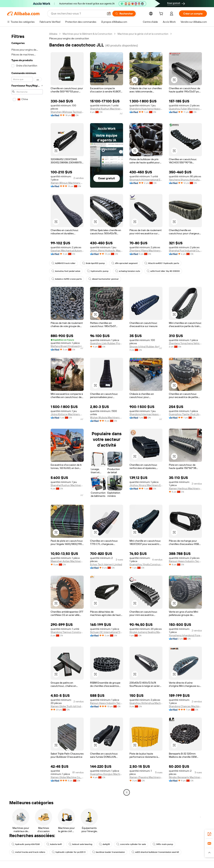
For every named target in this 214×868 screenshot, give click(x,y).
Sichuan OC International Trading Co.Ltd (107, 632)
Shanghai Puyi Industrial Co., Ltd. (185, 251)
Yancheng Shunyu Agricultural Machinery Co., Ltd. (185, 180)
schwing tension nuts (128, 271)
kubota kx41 (54, 844)
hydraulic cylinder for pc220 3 (69, 852)
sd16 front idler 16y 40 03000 (163, 271)
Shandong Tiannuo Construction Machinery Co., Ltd (67, 632)
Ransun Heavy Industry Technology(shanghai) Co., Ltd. (185, 561)
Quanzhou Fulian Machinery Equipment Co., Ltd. (185, 109)
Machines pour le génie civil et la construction (143, 34)
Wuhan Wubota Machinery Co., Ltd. (107, 417)
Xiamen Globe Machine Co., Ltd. (67, 777)
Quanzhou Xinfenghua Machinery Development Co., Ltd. (146, 703)
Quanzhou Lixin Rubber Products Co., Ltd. (107, 343)
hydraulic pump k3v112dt (26, 844)
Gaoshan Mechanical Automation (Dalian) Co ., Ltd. (67, 251)
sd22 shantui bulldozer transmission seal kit (155, 852)
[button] (109, 14)
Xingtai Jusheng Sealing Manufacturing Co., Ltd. (146, 632)
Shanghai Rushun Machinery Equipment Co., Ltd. (107, 109)
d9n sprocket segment (125, 263)
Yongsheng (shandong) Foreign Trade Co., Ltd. (185, 635)
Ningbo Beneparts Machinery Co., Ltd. (185, 777)
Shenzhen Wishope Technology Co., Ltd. (67, 112)
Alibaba (53, 34)
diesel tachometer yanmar (104, 279)
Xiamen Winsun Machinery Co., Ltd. (67, 183)
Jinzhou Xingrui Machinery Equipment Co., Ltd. (146, 485)
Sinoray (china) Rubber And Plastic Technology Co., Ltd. (146, 347)
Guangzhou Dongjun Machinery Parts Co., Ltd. (107, 774)
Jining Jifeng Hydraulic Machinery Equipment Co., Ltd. (107, 251)
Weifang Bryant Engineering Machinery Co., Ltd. (67, 346)
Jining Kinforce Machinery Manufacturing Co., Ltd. (67, 414)
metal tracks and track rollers (28, 852)
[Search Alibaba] (77, 14)
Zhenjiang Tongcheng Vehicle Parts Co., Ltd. (185, 343)
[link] (209, 834)
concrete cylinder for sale (131, 844)
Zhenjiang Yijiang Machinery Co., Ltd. (146, 251)
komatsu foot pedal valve (66, 271)
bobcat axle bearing (80, 844)
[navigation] (27, 414)
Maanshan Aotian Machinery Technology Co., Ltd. (67, 561)
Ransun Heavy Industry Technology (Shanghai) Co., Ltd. (107, 703)
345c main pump (163, 844)
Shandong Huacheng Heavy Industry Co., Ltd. (146, 109)
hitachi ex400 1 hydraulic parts (162, 263)
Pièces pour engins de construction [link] (69, 38)
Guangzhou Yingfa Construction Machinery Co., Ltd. (146, 564)
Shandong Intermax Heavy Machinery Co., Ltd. (146, 414)
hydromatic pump (98, 271)
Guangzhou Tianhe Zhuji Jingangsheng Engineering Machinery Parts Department (185, 414)
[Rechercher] (124, 14)
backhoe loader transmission (109, 852)
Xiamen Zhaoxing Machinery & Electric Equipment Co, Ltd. (146, 777)
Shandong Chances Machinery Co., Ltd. (185, 706)
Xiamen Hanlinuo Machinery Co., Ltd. (185, 488)
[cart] (162, 14)
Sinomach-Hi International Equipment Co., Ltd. (146, 180)
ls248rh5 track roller (63, 263)
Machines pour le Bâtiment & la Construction (87, 34)
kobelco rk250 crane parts (67, 279)
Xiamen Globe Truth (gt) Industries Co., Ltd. (67, 706)
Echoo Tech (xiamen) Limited (106, 564)
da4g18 (104, 844)
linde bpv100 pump (93, 263)
